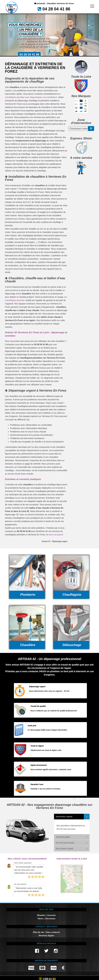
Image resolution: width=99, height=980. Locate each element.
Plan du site (38, 932)
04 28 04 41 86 (57, 10)
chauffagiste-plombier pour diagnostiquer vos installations (31, 97)
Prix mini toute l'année (65, 843)
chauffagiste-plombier (15, 300)
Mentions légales (46, 935)
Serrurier (51, 915)
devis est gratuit (56, 535)
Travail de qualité (63, 837)
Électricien (50, 919)
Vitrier (40, 919)
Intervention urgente (64, 817)
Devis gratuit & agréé (65, 849)
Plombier (41, 915)
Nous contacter (53, 932)
